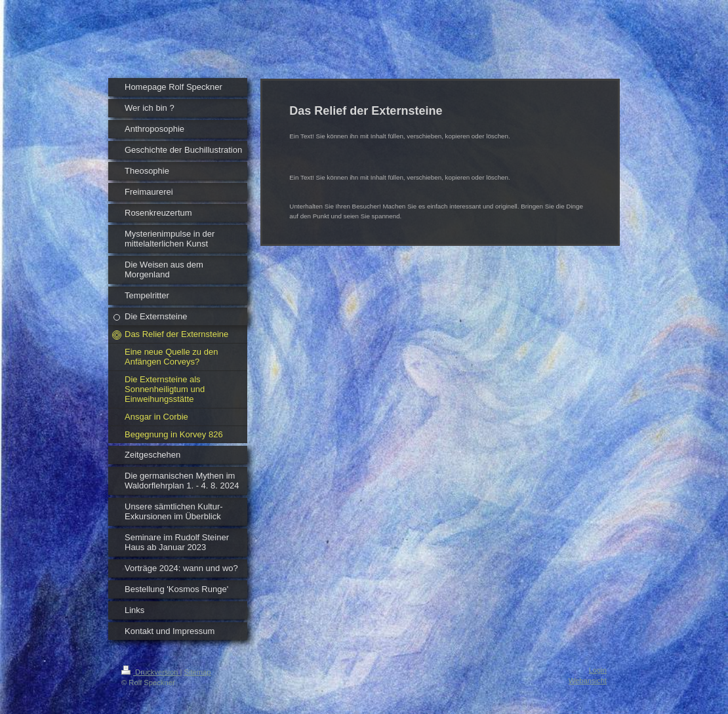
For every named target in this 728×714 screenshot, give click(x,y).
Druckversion (151, 672)
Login (598, 670)
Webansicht (588, 681)
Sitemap (198, 672)
